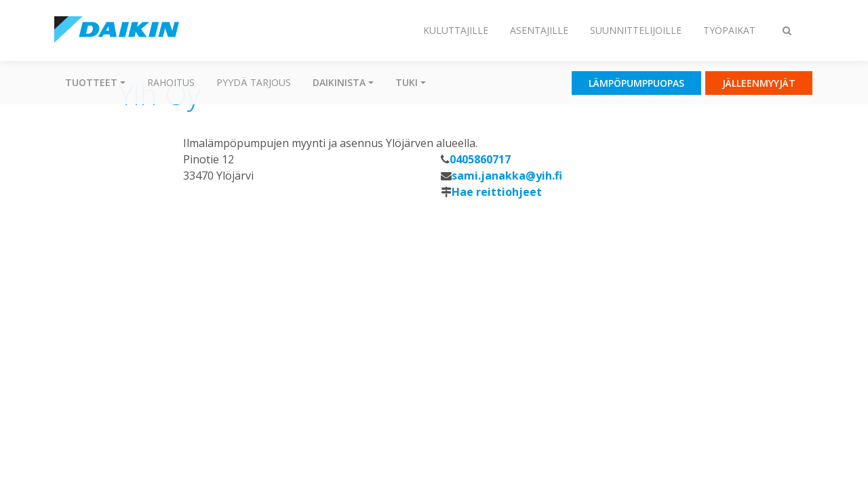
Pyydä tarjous (254, 82)
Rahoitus (171, 82)
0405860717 (480, 159)
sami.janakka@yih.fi (507, 176)
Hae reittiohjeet (497, 192)
